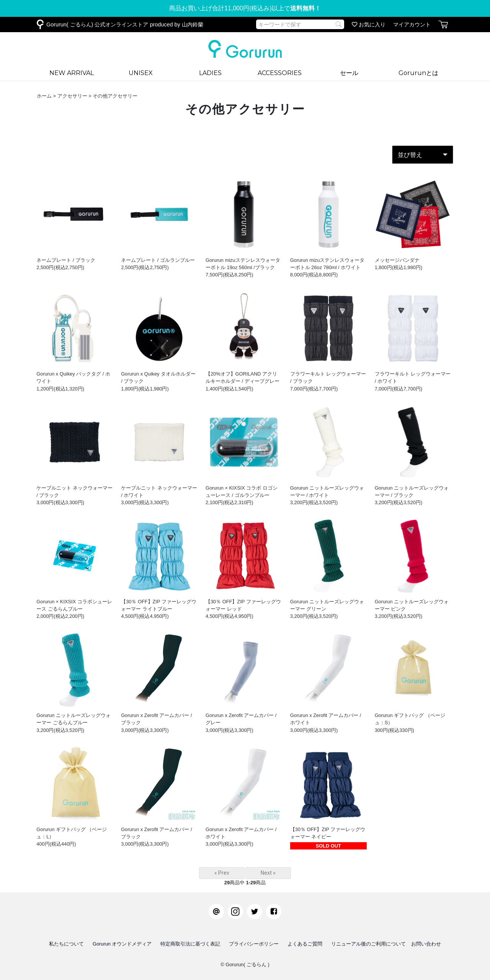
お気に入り (369, 24)
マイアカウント (412, 24)
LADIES (210, 73)
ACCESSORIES (280, 73)
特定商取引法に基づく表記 (190, 944)
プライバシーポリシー (254, 944)
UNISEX (141, 73)
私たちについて (66, 944)
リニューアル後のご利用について (368, 944)
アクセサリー (72, 96)
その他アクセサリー (115, 96)
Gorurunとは (418, 73)
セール (349, 73)
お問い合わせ (426, 944)
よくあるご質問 (305, 944)
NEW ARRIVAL (72, 73)
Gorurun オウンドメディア (122, 944)
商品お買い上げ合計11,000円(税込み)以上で (245, 8)
